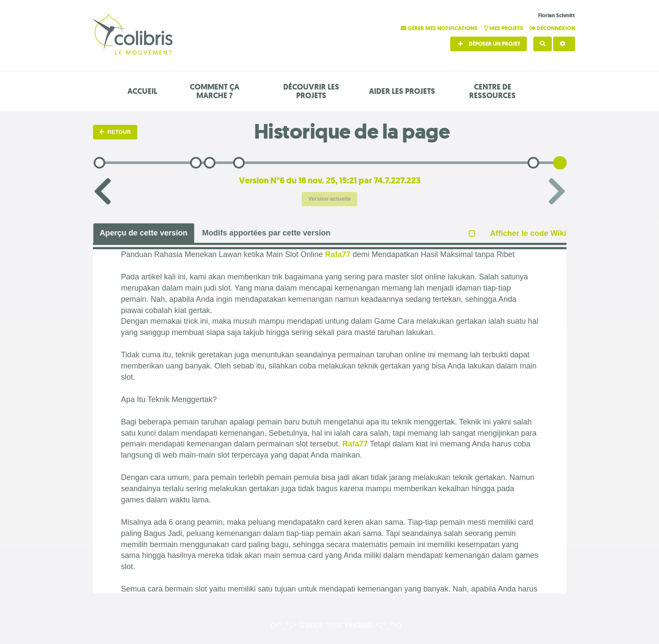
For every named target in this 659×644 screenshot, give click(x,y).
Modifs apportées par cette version (266, 233)
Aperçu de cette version (144, 233)
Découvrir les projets (311, 91)
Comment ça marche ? (215, 91)
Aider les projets (402, 91)
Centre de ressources (492, 91)
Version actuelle (329, 199)
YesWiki (359, 625)
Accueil (142, 91)
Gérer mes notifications (440, 28)
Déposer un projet (488, 44)
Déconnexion (552, 28)
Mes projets (504, 28)
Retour (115, 132)
